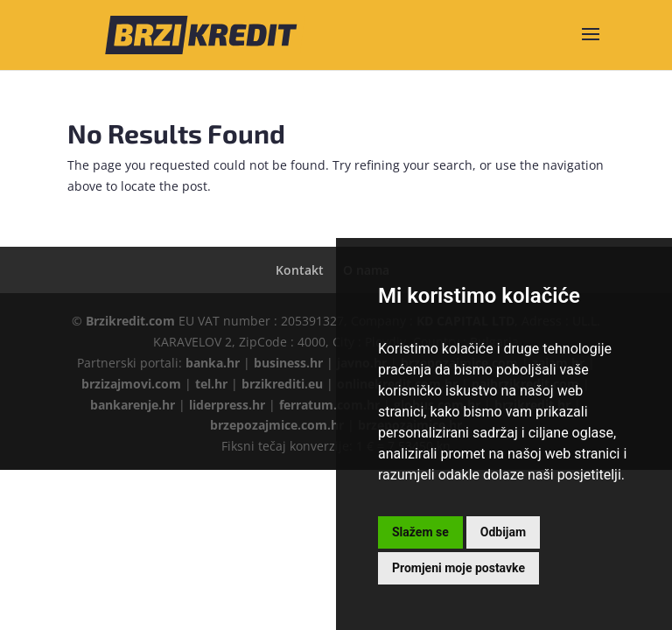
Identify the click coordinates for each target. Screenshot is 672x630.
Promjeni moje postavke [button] (458, 568)
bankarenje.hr (133, 405)
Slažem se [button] (420, 532)
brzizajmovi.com (131, 384)
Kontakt (300, 270)
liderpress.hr (227, 405)
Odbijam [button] (503, 532)
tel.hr (211, 384)
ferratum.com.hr (329, 405)
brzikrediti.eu (282, 384)
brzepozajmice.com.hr (277, 425)
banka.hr (213, 363)
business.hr (288, 363)
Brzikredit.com (130, 321)
